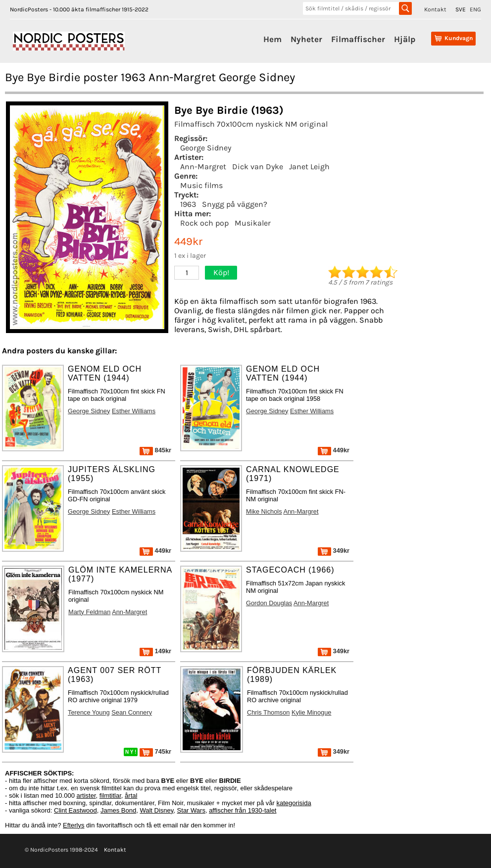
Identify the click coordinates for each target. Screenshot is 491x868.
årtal (131, 796)
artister (86, 796)
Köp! (221, 272)
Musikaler (253, 223)
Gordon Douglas (269, 603)
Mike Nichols (264, 511)
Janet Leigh (309, 167)
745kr (155, 751)
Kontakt (435, 9)
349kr (334, 551)
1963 (188, 204)
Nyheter (306, 39)
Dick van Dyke (258, 167)
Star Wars (191, 810)
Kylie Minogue (311, 712)
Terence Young (89, 712)
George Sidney (206, 148)
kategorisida (294, 803)
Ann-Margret (203, 167)
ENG (475, 9)
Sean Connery (132, 712)
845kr (155, 450)
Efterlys (74, 825)
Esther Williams (134, 411)
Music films (201, 185)
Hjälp (405, 39)
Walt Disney (156, 810)
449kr (334, 450)
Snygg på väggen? (235, 204)
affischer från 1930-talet (243, 810)
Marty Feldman (89, 612)
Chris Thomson (269, 712)
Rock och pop (204, 223)
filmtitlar (110, 796)
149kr (155, 651)
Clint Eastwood (75, 810)
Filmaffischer (358, 39)
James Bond (118, 810)
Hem (272, 39)
